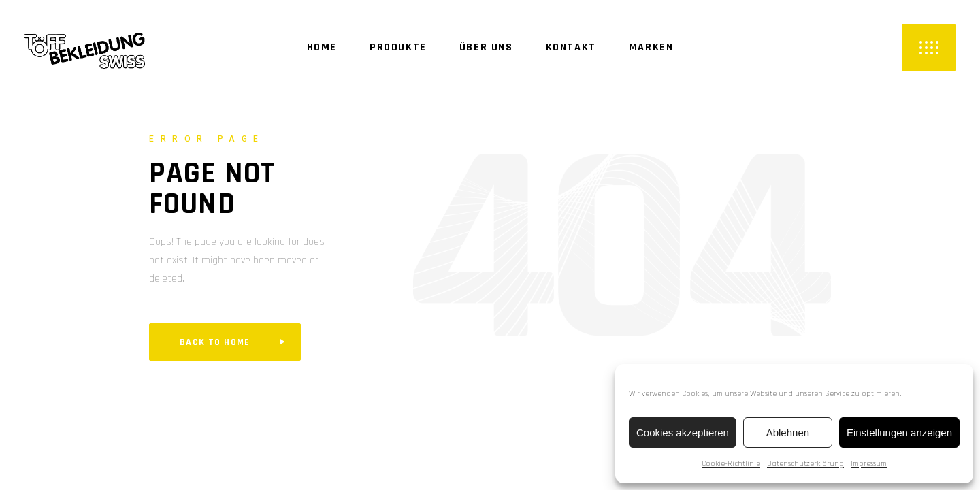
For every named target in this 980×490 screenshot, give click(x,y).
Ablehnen (788, 432)
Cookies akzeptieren (683, 432)
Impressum (869, 464)
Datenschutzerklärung (805, 464)
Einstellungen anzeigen (899, 432)
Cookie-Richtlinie (731, 464)
